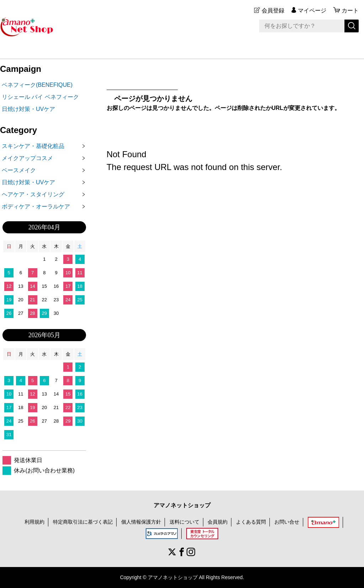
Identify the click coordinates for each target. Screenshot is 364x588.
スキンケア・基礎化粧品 (33, 146)
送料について (184, 522)
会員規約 (218, 522)
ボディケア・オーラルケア (36, 206)
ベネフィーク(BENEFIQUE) (37, 85)
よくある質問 (251, 522)
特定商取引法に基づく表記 (83, 522)
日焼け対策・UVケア (28, 109)
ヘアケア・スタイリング (33, 194)
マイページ (312, 10)
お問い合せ (287, 522)
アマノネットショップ (182, 505)
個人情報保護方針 (141, 522)
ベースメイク (19, 170)
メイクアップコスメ (27, 158)
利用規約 (34, 522)
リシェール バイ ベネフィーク (40, 97)
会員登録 (273, 10)
